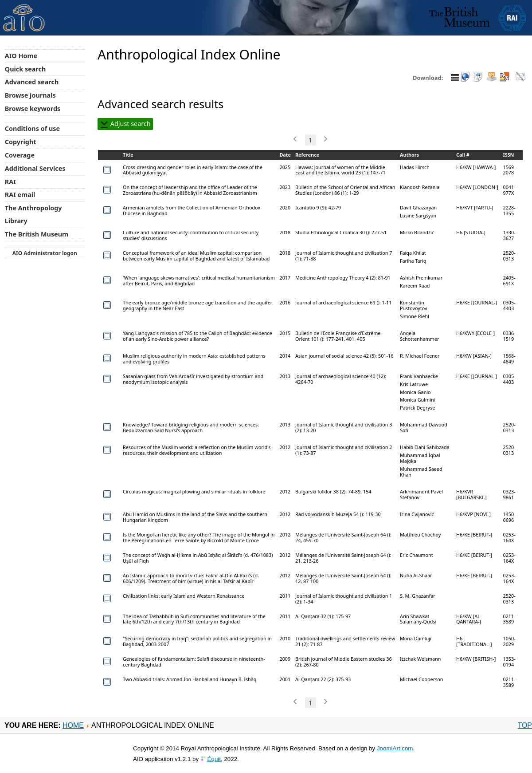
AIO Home (21, 56)
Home (73, 725)
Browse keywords (33, 108)
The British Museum (37, 234)
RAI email (20, 195)
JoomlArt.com (395, 748)
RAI (10, 182)
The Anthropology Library (33, 214)
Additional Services (35, 168)
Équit (214, 759)
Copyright (21, 142)
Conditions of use (32, 128)
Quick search (25, 69)
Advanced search (32, 82)
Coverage (20, 155)
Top (525, 725)
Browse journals (30, 95)
